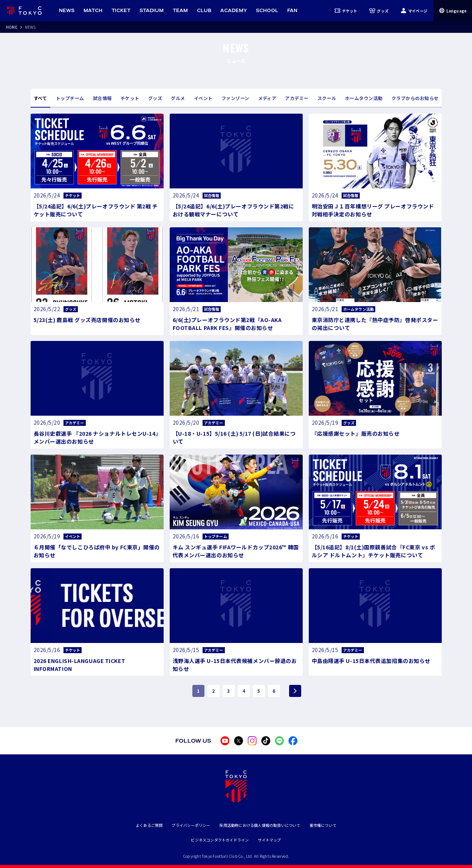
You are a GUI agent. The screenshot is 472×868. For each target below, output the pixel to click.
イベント (203, 98)
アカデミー (297, 98)
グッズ (379, 11)
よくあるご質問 (149, 825)
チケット (346, 11)
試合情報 (102, 98)
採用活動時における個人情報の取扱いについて (260, 825)
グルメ (178, 98)
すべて (40, 98)
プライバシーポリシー (191, 825)
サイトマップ (269, 840)
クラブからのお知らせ (415, 98)
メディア (267, 98)
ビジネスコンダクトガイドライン (220, 840)
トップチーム (70, 98)
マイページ (414, 11)
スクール (327, 98)
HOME (12, 27)
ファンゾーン (235, 98)
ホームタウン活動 (364, 98)
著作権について (323, 825)
